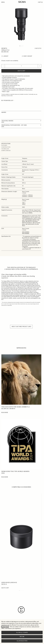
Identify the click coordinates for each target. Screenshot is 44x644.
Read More (5, 413)
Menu (3, 2)
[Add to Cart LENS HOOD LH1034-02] (5, 588)
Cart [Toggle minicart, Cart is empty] (40, 2)
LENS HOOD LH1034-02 (9, 582)
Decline (22, 637)
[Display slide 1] (19, 591)
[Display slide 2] (20, 591)
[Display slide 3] (21, 591)
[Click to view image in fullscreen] (21, 24)
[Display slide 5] (23, 591)
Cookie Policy (5, 627)
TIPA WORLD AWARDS (7, 121)
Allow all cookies (22, 632)
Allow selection (22, 641)
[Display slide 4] (22, 591)
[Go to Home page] (22, 2)
